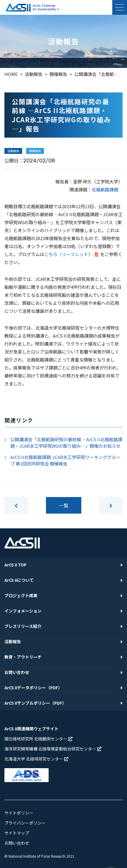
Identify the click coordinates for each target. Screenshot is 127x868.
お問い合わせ (17, 672)
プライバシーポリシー (25, 823)
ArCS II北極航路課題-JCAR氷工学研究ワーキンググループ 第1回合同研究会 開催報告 (65, 460)
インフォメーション (23, 611)
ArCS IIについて (19, 580)
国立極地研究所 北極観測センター (38, 739)
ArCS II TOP (15, 565)
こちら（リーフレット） (72, 254)
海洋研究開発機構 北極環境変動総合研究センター (53, 749)
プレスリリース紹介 (23, 626)
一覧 (64, 505)
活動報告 (13, 641)
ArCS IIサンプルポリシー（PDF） (35, 703)
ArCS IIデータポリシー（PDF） (33, 688)
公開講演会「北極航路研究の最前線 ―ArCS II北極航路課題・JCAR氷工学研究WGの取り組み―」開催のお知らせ (66, 443)
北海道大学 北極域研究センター (36, 759)
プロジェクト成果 (21, 595)
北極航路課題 (105, 189)
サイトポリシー (19, 813)
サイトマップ (17, 833)
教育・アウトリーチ (23, 657)
